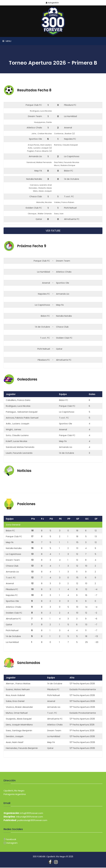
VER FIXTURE (53, 231)
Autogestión (52, 3)
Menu (7, 41)
